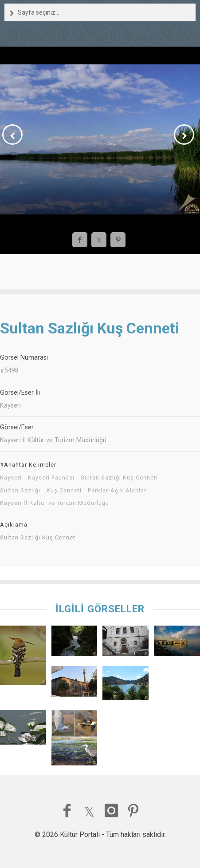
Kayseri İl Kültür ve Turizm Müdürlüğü (55, 503)
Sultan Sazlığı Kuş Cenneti (119, 478)
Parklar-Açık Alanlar (117, 491)
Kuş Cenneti (64, 491)
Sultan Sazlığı (20, 491)
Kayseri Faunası (51, 478)
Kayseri (11, 478)
